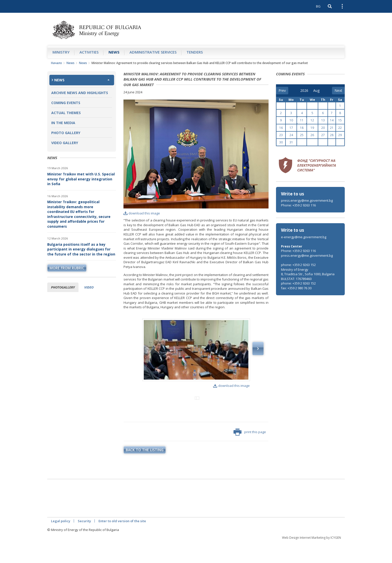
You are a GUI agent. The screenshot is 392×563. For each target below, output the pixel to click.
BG (318, 6)
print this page (250, 453)
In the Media (63, 123)
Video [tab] (89, 287)
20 (323, 128)
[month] (317, 91)
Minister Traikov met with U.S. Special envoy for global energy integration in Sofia (81, 179)
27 (323, 135)
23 (281, 135)
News (114, 52)
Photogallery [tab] (63, 287)
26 (312, 135)
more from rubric (67, 268)
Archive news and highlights (80, 93)
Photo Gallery (66, 133)
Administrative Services (153, 52)
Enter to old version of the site (122, 542)
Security (84, 542)
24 (291, 135)
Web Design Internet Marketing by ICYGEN (311, 558)
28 (332, 135)
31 (291, 142)
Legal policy (61, 542)
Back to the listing (145, 471)
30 (281, 142)
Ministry (61, 52)
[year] (304, 91)
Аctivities (89, 52)
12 (312, 120)
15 (340, 120)
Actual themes (66, 113)
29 (340, 135)
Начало (56, 63)
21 (332, 128)
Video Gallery (65, 143)
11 (302, 120)
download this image (142, 213)
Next (258, 349)
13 (323, 120)
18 (302, 128)
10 (291, 120)
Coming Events (66, 103)
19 (312, 128)
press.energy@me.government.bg (307, 200)
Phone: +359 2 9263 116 (298, 205)
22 (340, 128)
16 (281, 128)
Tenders (195, 52)
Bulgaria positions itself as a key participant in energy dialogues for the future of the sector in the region (81, 249)
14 (332, 120)
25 (302, 135)
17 (291, 128)
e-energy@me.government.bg (304, 237)
